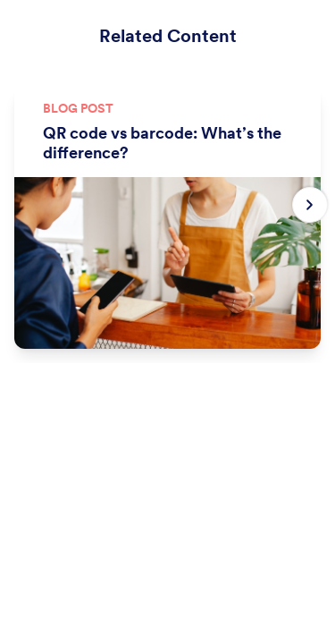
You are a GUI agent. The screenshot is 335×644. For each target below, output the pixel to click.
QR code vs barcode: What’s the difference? (162, 143)
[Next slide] (310, 205)
